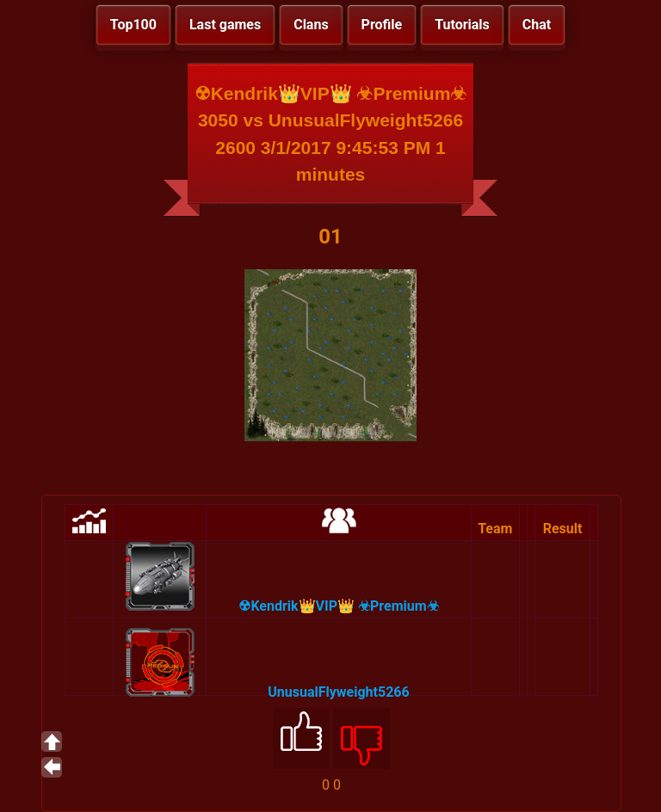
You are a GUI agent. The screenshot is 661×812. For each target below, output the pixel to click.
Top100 (133, 25)
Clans (311, 25)
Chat (537, 25)
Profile (382, 25)
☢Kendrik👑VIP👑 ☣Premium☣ (338, 606)
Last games (225, 25)
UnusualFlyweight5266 (338, 692)
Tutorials (462, 25)
